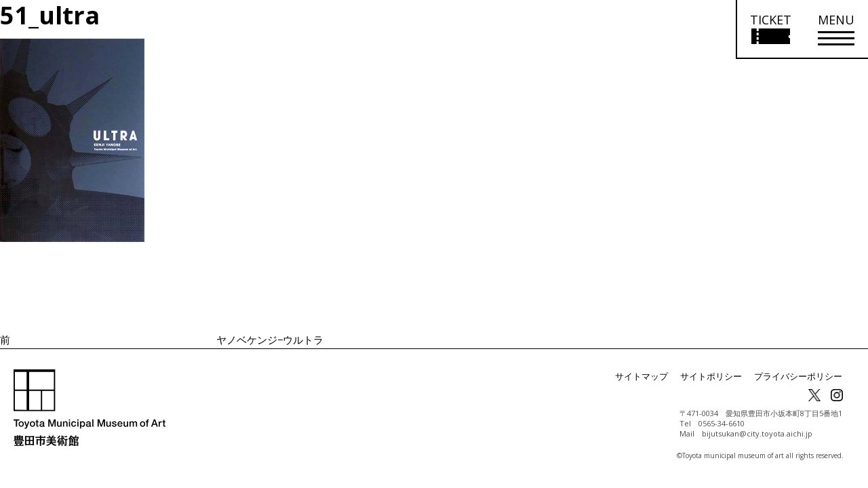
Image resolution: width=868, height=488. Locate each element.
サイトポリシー (720, 377)
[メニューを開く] (836, 29)
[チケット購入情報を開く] (770, 29)
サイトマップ (655, 377)
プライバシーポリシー (802, 377)
